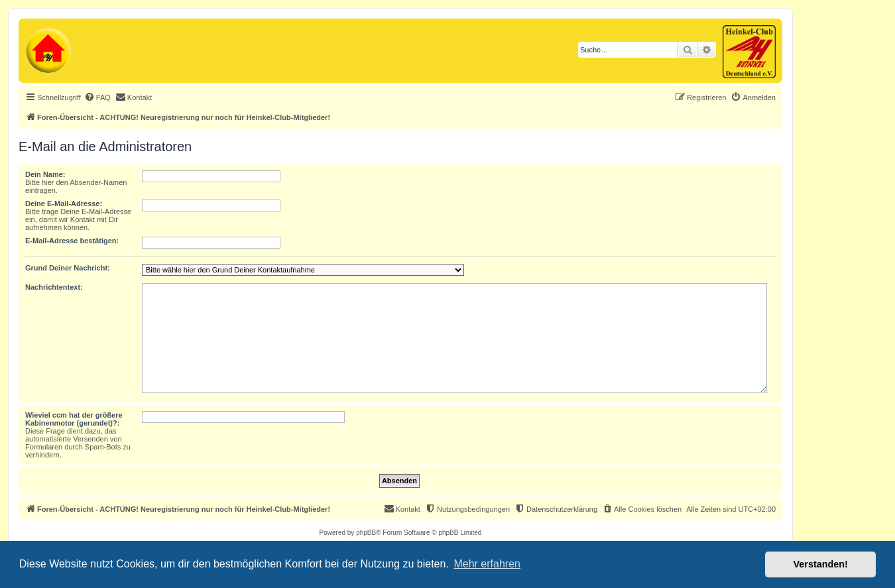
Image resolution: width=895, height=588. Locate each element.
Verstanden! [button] (821, 564)
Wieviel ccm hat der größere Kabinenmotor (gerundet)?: (74, 419)
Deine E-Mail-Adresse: (64, 204)
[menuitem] (97, 97)
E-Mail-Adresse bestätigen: (72, 241)
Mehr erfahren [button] (487, 564)
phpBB (366, 533)
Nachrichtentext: (54, 287)
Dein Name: (45, 174)
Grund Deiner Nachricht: (68, 268)
